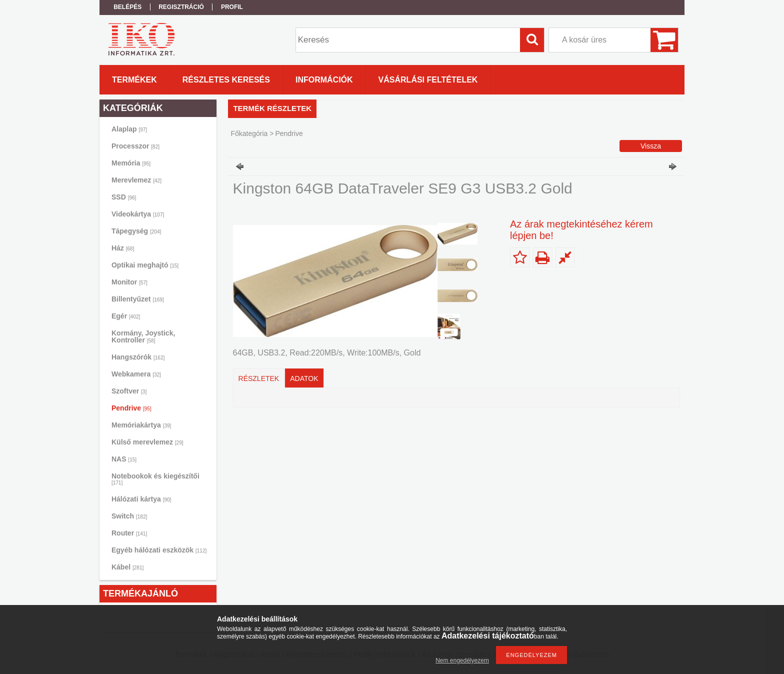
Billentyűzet (138, 299)
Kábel (127, 567)
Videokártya (138, 214)
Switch (129, 516)
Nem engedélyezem (462, 660)
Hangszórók (138, 357)
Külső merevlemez (147, 442)
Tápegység (136, 231)
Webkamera (136, 374)
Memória (131, 163)
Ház (123, 248)
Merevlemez (136, 180)
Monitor (129, 282)
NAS (124, 459)
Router (129, 533)
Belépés (127, 7)
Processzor (135, 146)
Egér (126, 316)
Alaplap (129, 129)
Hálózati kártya (141, 499)
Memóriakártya (141, 425)
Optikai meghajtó (145, 265)
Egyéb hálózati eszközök (159, 550)
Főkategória (249, 133)
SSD (124, 197)
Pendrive (131, 408)
